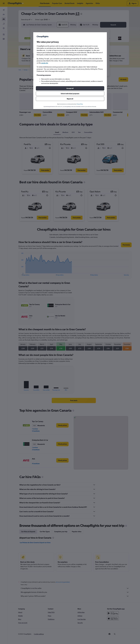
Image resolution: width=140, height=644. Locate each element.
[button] (70, 88)
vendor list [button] (45, 63)
